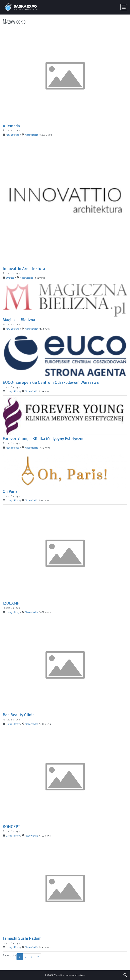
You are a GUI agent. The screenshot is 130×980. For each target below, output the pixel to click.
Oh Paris (10, 491)
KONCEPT (11, 827)
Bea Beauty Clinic (19, 715)
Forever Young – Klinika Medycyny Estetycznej (44, 439)
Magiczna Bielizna (19, 320)
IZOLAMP (11, 603)
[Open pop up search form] (125, 975)
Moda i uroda (13, 135)
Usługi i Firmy (13, 392)
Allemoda (11, 126)
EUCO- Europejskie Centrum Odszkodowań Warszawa (51, 382)
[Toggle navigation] (124, 7)
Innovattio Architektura (24, 269)
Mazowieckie (31, 135)
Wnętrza (10, 278)
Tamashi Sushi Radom (22, 938)
